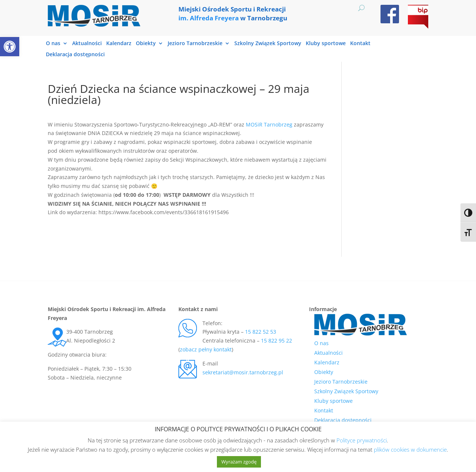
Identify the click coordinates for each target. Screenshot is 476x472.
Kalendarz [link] (119, 44)
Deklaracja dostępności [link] (75, 55)
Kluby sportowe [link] (326, 44)
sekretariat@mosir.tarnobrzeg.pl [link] (243, 372)
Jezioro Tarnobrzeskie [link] (195, 44)
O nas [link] (53, 44)
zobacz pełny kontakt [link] (206, 349)
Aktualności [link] (87, 44)
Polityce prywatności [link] (362, 440)
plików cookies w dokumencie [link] (410, 449)
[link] (10, 47)
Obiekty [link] (146, 44)
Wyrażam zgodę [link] (239, 462)
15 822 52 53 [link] (261, 332)
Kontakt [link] (360, 44)
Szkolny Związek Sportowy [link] (268, 44)
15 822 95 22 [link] (276, 340)
